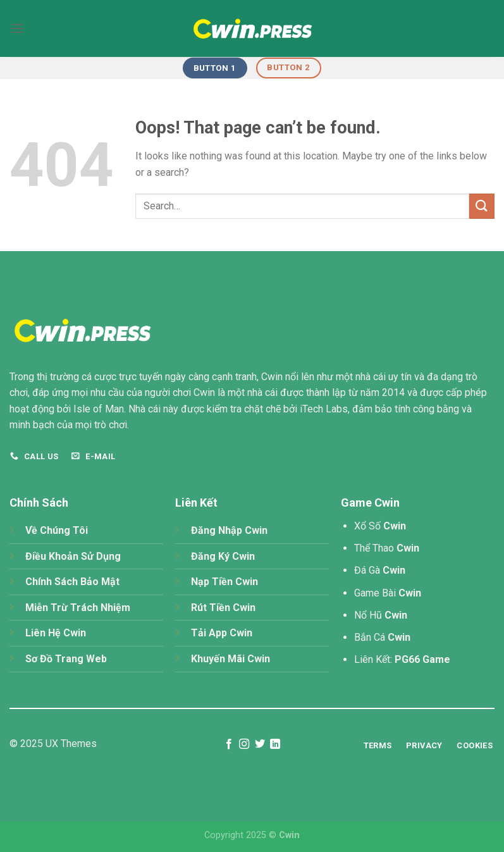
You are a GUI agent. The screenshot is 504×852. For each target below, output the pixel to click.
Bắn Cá (382, 637)
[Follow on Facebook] (229, 744)
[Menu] (17, 28)
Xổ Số (380, 526)
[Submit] (482, 206)
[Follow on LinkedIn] (275, 744)
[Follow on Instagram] (244, 744)
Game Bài (388, 593)
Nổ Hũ (381, 615)
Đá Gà (380, 570)
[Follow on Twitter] (260, 744)
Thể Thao (387, 548)
